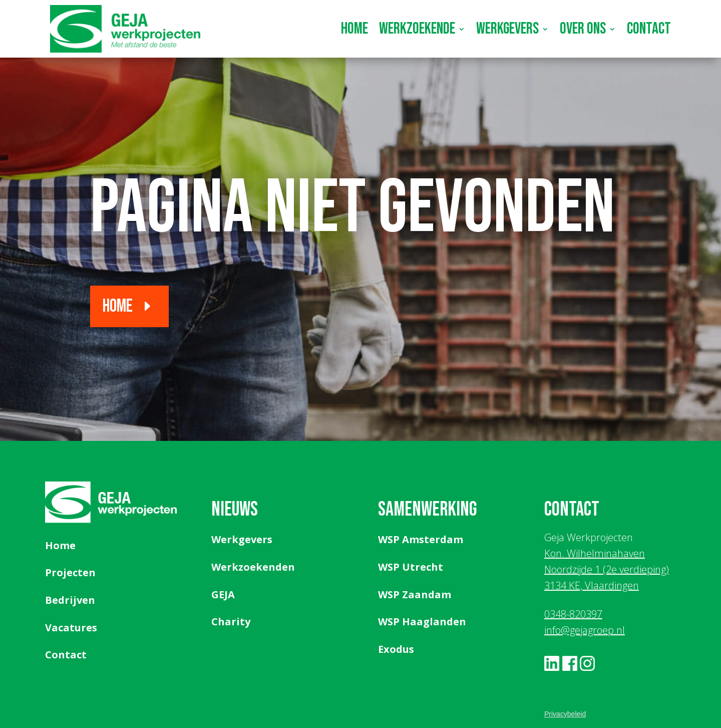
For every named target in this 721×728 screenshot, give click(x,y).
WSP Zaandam (415, 594)
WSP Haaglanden (422, 622)
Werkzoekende (417, 29)
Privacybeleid (565, 714)
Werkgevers (507, 29)
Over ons (583, 29)
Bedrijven (70, 600)
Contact (649, 29)
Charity (231, 622)
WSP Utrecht (411, 567)
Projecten (70, 572)
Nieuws (235, 510)
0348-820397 (573, 614)
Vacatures (71, 628)
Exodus (396, 649)
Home (354, 29)
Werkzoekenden (253, 567)
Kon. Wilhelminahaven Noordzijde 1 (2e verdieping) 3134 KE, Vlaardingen (607, 569)
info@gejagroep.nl (585, 630)
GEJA (223, 594)
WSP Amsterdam (421, 539)
